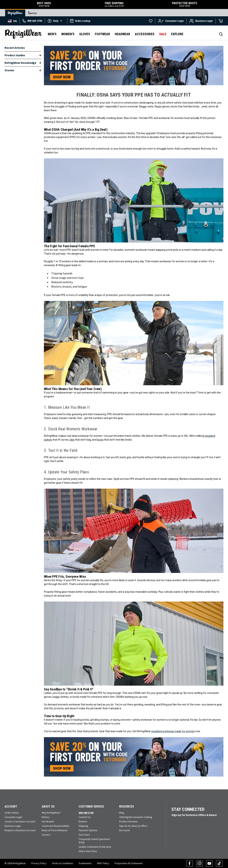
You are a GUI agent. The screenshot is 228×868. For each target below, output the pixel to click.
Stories (9, 70)
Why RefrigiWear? (51, 813)
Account (11, 807)
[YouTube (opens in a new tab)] (209, 863)
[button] (56, 21)
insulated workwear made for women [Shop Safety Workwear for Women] (173, 731)
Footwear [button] (102, 34)
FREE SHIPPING (114, 4)
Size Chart (84, 835)
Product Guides (15, 55)
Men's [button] (52, 34)
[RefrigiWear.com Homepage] (23, 34)
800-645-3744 (86, 813)
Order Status (12, 813)
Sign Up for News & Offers (133, 826)
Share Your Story (88, 851)
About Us (48, 807)
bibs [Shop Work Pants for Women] (72, 440)
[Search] (221, 35)
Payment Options (88, 830)
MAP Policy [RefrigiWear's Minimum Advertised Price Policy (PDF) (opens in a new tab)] (103, 863)
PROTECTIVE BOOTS (184, 4)
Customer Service (91, 807)
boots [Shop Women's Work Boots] (100, 440)
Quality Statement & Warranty (95, 847)
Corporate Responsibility (55, 826)
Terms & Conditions (63, 863)
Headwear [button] (122, 34)
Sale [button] (163, 34)
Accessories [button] (145, 34)
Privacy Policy (39, 863)
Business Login (13, 826)
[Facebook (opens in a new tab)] (190, 863)
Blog (122, 813)
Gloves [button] (85, 34)
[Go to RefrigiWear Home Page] (15, 13)
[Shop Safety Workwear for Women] (134, 65)
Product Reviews (128, 821)
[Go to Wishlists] (151, 21)
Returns (83, 821)
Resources (127, 807)
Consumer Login (13, 817)
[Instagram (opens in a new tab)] (199, 863)
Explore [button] (177, 34)
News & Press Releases (55, 830)
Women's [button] (68, 34)
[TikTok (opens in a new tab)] (219, 863)
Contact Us (85, 817)
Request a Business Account (20, 830)
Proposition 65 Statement (129, 863)
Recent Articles (15, 48)
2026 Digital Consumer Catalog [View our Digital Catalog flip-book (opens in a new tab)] (136, 817)
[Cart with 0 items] (221, 21)
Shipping (83, 826)
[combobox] (12, 21)
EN (12, 21)
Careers (46, 835)
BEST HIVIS (44, 4)
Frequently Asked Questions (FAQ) (94, 841)
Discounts (125, 830)
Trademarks (85, 863)
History (46, 817)
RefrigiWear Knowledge (20, 63)
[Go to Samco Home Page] (32, 13)
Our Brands (48, 821)
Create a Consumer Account (20, 821)
